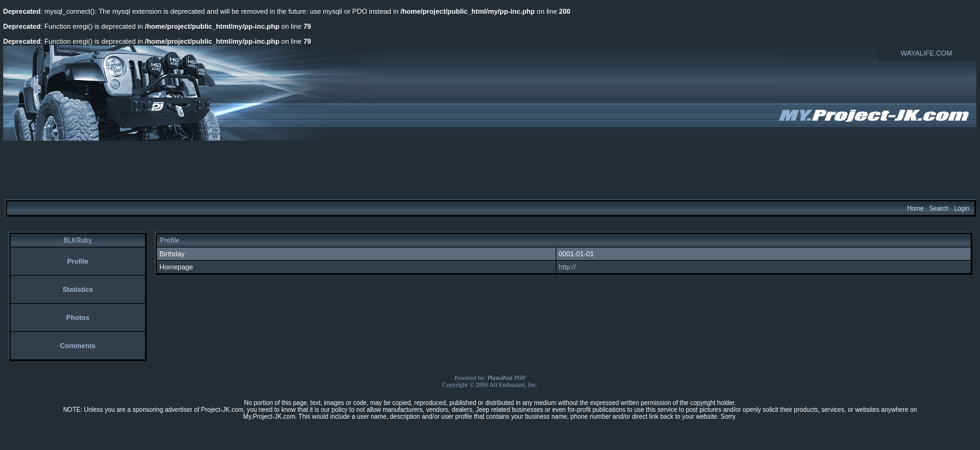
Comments (78, 346)
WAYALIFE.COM (926, 53)
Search (939, 208)
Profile (77, 261)
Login (961, 208)
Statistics (78, 289)
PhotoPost (500, 378)
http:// (567, 267)
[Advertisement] (490, 169)
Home (915, 208)
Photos (78, 317)
